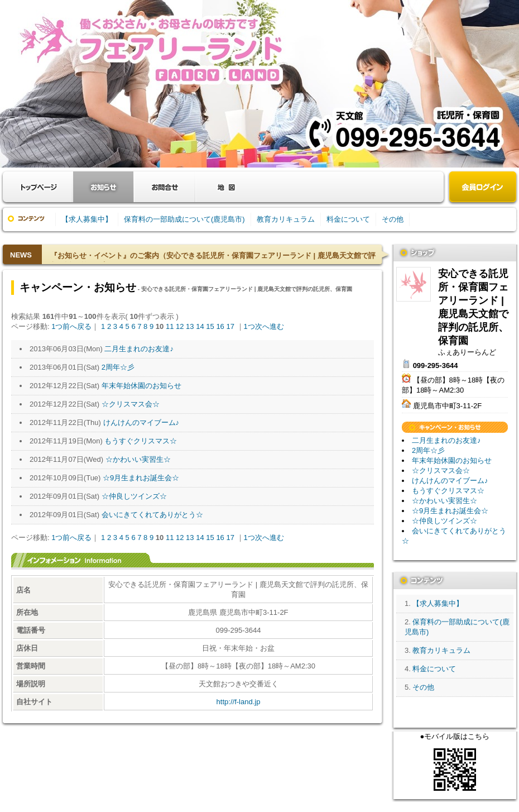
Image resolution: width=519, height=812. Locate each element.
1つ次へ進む (264, 326)
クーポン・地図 (226, 187)
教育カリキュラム (286, 219)
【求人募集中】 (87, 219)
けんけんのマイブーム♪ (141, 422)
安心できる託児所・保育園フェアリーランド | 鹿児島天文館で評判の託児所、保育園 (414, 284)
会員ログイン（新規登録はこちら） (483, 188)
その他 (393, 219)
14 (200, 326)
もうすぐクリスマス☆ (141, 441)
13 (190, 326)
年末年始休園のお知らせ (141, 386)
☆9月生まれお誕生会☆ (141, 478)
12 (180, 326)
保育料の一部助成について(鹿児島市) (184, 219)
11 (170, 326)
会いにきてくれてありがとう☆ (152, 515)
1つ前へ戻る (71, 326)
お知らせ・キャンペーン (103, 187)
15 (210, 326)
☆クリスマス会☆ (131, 404)
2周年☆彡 (118, 367)
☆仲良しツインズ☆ (134, 496)
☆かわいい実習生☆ (138, 459)
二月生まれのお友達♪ (139, 349)
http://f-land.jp (239, 702)
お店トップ (39, 187)
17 (230, 326)
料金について (348, 219)
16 (220, 326)
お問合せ (165, 187)
